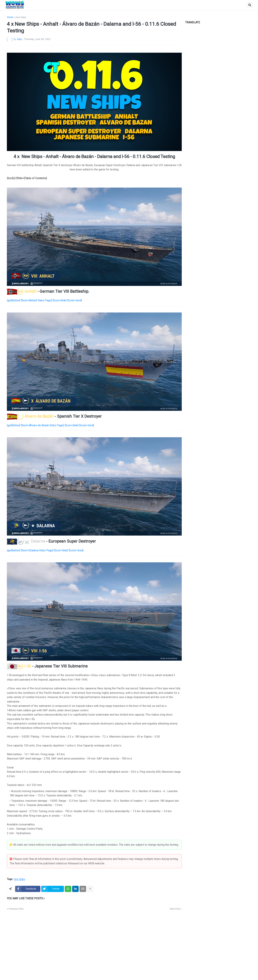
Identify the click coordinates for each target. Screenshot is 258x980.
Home (10, 17)
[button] (250, 5)
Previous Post (16, 909)
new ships (21, 17)
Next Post (175, 909)
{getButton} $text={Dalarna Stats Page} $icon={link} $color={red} (45, 550)
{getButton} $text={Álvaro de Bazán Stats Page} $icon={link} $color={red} (50, 425)
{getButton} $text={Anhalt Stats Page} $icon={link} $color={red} (44, 300)
